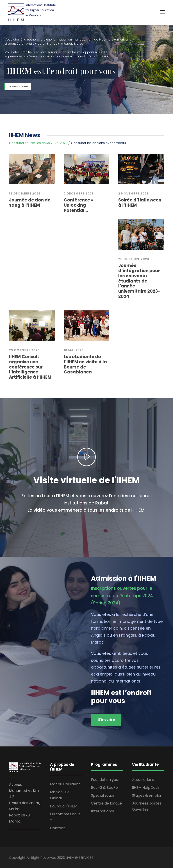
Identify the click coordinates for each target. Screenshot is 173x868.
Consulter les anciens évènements (98, 143)
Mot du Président (65, 784)
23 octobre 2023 (24, 350)
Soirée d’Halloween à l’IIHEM (140, 203)
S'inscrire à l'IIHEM (18, 87)
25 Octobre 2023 (134, 259)
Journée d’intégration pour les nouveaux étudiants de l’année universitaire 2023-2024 (139, 281)
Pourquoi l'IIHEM (64, 806)
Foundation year (105, 780)
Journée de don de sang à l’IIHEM (30, 203)
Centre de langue (106, 803)
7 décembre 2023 (79, 193)
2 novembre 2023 (133, 193)
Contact (57, 828)
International (102, 811)
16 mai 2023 (74, 350)
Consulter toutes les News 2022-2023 (38, 143)
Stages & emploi (146, 795)
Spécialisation (103, 795)
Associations (143, 780)
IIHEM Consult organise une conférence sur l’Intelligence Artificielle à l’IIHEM (30, 367)
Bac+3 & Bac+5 (104, 788)
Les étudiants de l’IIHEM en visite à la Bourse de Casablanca (85, 364)
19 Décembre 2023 (25, 193)
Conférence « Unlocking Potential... (79, 205)
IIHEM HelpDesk (146, 788)
